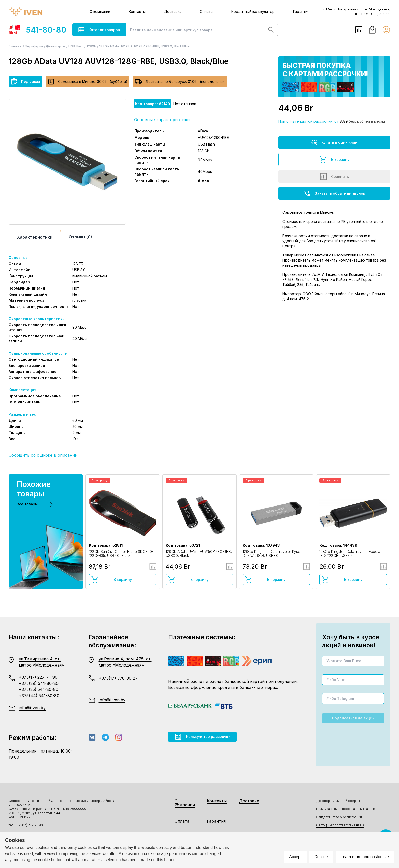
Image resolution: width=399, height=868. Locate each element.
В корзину (334, 160)
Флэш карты (56, 46)
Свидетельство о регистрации (339, 817)
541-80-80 (37, 30)
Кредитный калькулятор (253, 12)
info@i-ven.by (32, 708)
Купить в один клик (334, 142)
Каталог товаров (99, 30)
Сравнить (334, 177)
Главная (15, 46)
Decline (321, 857)
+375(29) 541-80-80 (39, 683)
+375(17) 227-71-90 (38, 677)
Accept (295, 857)
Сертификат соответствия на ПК (340, 825)
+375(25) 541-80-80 (39, 689)
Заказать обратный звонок (334, 193)
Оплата (206, 12)
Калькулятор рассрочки (202, 737)
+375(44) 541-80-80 (39, 696)
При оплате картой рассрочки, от (309, 121)
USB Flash (76, 46)
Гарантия (301, 12)
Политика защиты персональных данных (346, 809)
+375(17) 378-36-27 (118, 678)
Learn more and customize (365, 857)
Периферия (34, 46)
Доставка (173, 12)
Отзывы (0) (80, 237)
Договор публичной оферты (338, 801)
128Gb (91, 46)
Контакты (137, 12)
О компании (100, 12)
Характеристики (35, 237)
